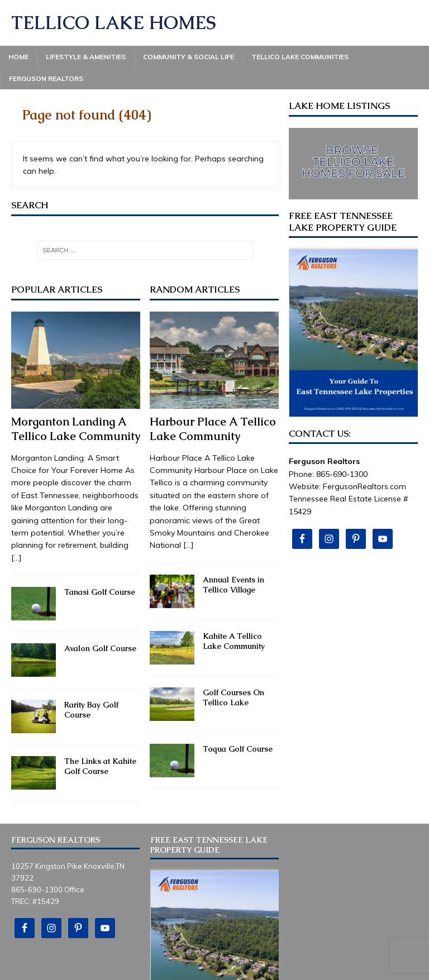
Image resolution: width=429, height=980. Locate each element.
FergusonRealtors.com (364, 486)
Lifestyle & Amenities (86, 57)
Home (18, 57)
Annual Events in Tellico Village (233, 585)
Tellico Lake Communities (300, 57)
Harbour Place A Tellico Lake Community (213, 429)
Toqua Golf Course (238, 749)
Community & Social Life (189, 57)
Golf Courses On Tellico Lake (233, 697)
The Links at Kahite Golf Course (100, 766)
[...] (16, 558)
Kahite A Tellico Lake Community (234, 641)
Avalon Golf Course (100, 648)
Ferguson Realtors (46, 78)
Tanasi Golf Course (100, 592)
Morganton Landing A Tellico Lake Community (76, 429)
